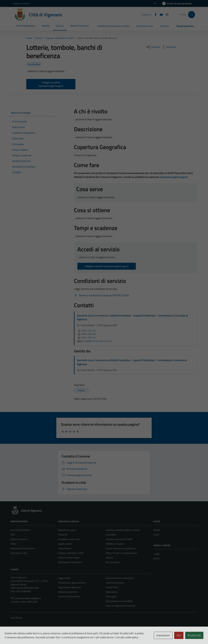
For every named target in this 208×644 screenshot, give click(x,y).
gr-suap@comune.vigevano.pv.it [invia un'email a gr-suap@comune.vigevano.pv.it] (94, 341)
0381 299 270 (86, 331)
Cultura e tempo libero (69, 558)
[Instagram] (166, 14)
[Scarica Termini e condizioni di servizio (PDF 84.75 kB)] (101, 295)
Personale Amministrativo (23, 548)
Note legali (111, 596)
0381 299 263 (86, 337)
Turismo (109, 558)
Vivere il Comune (80, 26)
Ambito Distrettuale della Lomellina (113, 26)
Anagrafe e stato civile (69, 539)
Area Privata (16, 618)
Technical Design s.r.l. (30, 636)
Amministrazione (26, 26)
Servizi (60, 26)
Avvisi (156, 535)
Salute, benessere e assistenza (120, 548)
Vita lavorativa (113, 562)
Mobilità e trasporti (115, 544)
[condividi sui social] (153, 47)
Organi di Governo (19, 539)
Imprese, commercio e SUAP (119, 539)
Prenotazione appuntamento (72, 583)
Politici (14, 544)
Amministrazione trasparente (120, 578)
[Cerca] (192, 15)
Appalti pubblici (65, 544)
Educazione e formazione (70, 562)
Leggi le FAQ (64, 578)
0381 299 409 (86, 334)
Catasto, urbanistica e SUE (71, 553)
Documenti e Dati (19, 553)
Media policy (112, 592)
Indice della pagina (32, 113)
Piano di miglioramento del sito (120, 606)
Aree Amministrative (20, 530)
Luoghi (157, 554)
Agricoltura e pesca (67, 530)
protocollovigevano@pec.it (28, 598)
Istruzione (165, 26)
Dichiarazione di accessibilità (119, 601)
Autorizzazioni (65, 548)
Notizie (157, 530)
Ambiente (63, 535)
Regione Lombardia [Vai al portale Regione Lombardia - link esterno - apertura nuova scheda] (21, 3)
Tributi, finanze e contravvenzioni (121, 553)
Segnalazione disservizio (70, 587)
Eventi (157, 558)
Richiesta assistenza (68, 592)
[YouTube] (160, 14)
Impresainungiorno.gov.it (174, 177)
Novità (46, 26)
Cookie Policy (112, 587)
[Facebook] (154, 14)
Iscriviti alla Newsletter (69, 596)
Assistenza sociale (145, 26)
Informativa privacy (115, 583)
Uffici (13, 535)
